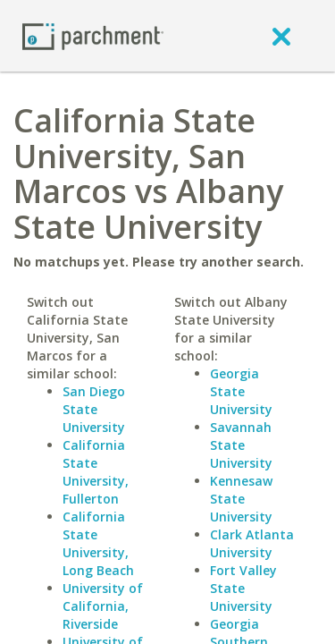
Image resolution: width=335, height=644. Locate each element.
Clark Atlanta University (252, 543)
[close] (281, 36)
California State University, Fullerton (96, 472)
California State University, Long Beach (98, 543)
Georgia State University (241, 391)
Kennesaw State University (241, 499)
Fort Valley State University (243, 588)
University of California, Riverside (103, 606)
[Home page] (93, 35)
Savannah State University (241, 445)
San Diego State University (94, 409)
